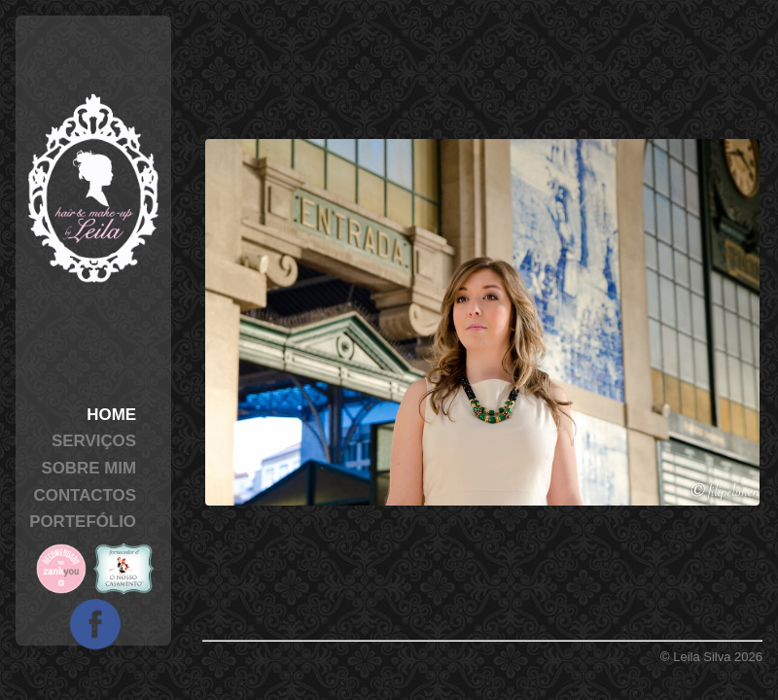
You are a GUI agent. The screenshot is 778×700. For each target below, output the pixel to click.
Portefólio (83, 522)
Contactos (85, 495)
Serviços (94, 441)
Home (111, 415)
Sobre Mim (88, 468)
